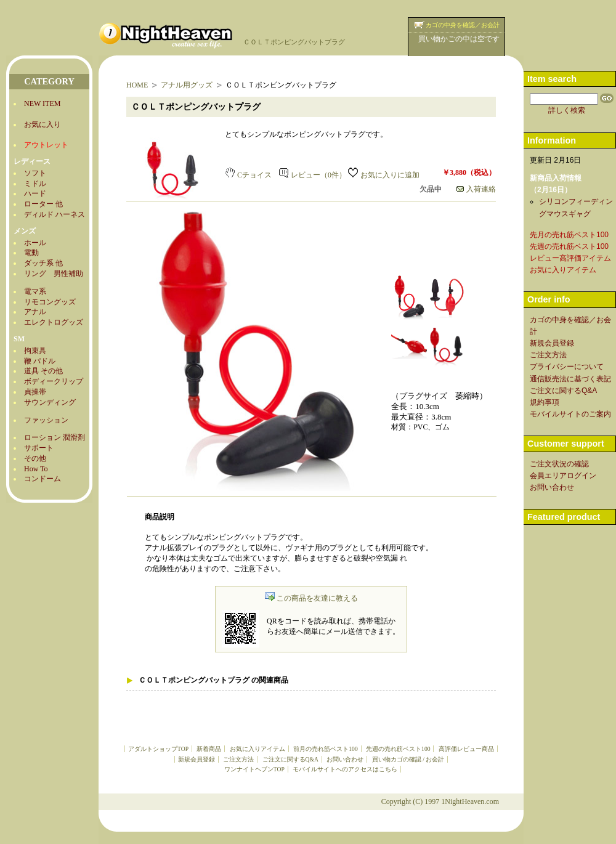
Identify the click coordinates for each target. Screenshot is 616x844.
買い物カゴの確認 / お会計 (408, 759)
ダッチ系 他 (43, 263)
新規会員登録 (197, 759)
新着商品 (209, 749)
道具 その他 (43, 371)
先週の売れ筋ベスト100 (398, 749)
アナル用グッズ (187, 85)
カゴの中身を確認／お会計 (463, 25)
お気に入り (43, 124)
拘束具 (35, 351)
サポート (39, 448)
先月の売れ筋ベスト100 (569, 235)
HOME (137, 85)
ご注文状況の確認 (559, 464)
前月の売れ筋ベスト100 (325, 749)
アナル (35, 312)
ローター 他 (43, 204)
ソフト (35, 173)
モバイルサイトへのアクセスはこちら (345, 769)
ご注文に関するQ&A (290, 759)
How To (36, 469)
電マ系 (35, 291)
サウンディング (50, 402)
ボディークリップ (54, 381)
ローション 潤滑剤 (55, 437)
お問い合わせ (345, 759)
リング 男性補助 (54, 274)
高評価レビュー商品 (466, 749)
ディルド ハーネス (55, 214)
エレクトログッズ (54, 322)
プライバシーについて (567, 367)
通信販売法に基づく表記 (570, 379)
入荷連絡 (476, 189)
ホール (35, 243)
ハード (35, 193)
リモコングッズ (50, 302)
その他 (35, 458)
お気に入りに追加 (384, 175)
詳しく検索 (567, 110)
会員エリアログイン (563, 476)
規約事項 (545, 402)
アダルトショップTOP (158, 749)
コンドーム (43, 479)
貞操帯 (35, 392)
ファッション (46, 420)
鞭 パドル (40, 361)
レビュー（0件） (313, 175)
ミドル (35, 184)
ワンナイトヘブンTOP (254, 769)
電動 (31, 253)
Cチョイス (248, 175)
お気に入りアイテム (257, 749)
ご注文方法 (238, 759)
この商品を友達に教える (311, 598)
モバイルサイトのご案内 (570, 414)
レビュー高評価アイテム (570, 258)
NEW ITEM (42, 103)
